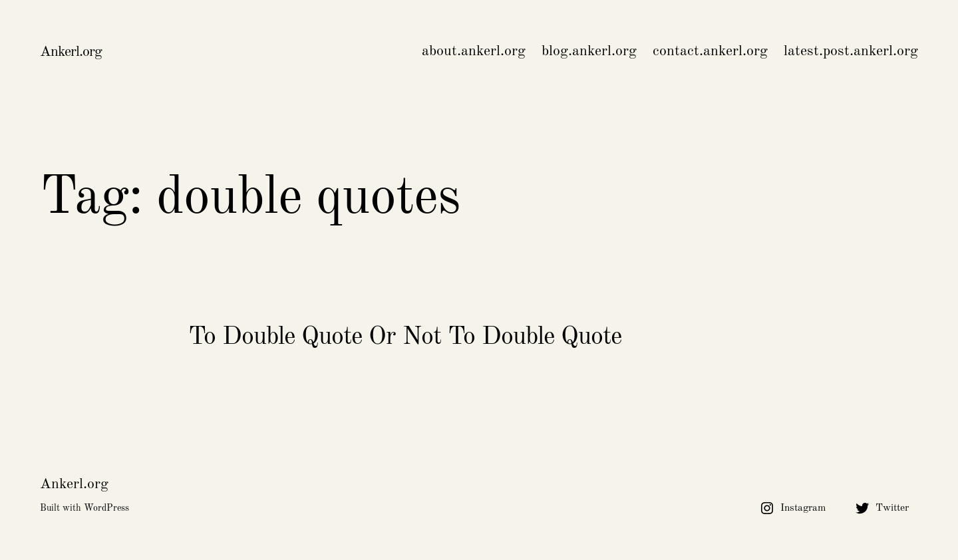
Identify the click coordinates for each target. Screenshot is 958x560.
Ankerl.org (71, 52)
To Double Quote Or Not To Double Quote (405, 337)
